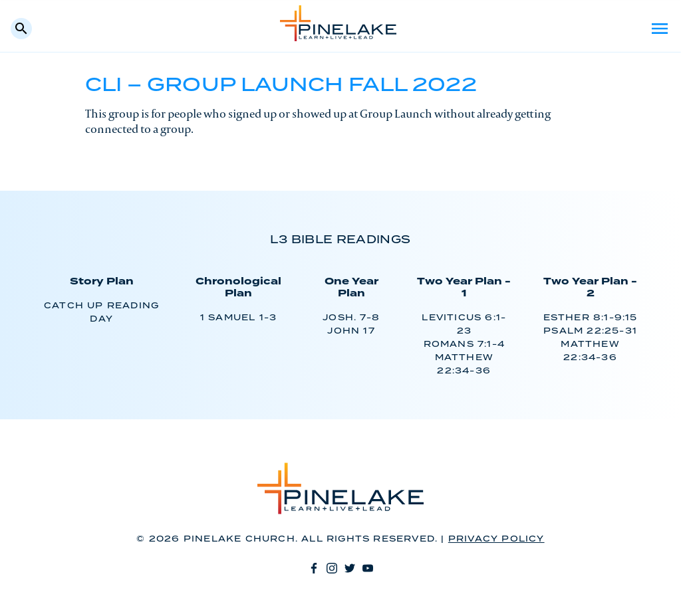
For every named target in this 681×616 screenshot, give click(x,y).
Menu (660, 29)
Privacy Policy (496, 539)
